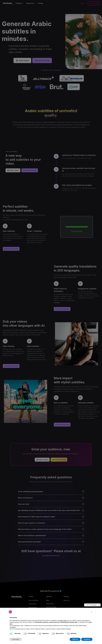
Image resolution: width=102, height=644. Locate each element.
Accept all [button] (87, 639)
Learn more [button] (16, 639)
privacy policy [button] (63, 621)
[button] (92, 612)
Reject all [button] (75, 639)
